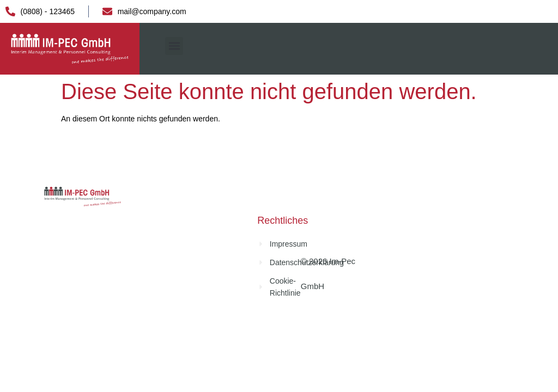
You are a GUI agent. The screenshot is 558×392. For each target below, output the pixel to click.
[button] (174, 46)
